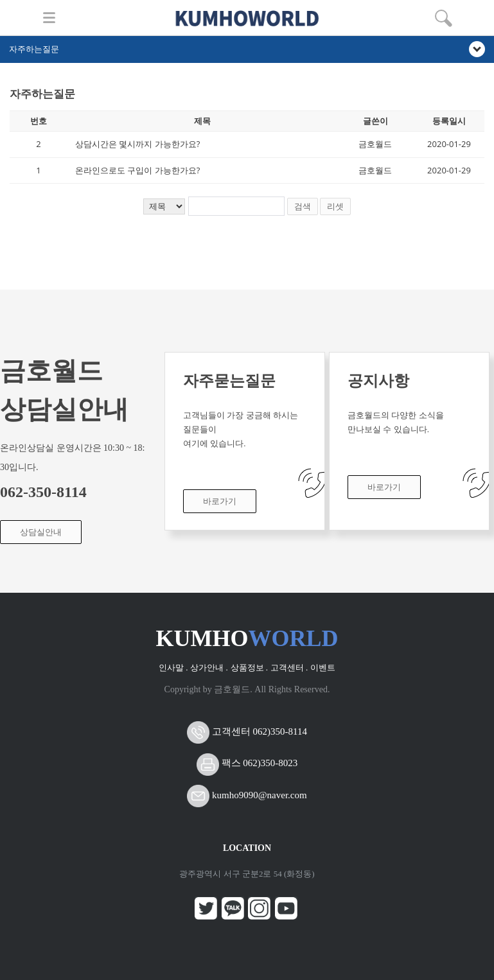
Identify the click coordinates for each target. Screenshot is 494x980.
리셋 (335, 206)
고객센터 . (289, 668)
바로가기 (220, 501)
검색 (303, 206)
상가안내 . (209, 668)
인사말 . (173, 668)
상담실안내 (41, 532)
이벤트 (323, 668)
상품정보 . (250, 668)
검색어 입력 (10, 83)
